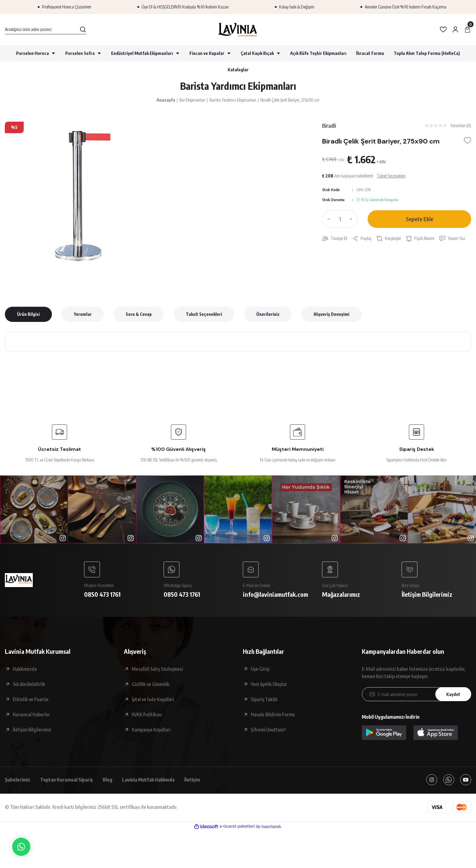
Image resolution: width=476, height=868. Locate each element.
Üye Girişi (260, 669)
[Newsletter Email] (416, 694)
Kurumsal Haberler (31, 714)
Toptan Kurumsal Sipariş (66, 780)
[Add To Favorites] (467, 140)
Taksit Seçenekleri (204, 314)
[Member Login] (455, 29)
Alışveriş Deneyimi (331, 314)
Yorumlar (83, 314)
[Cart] (467, 29)
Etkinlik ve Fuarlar (31, 699)
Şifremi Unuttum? (268, 730)
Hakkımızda (25, 669)
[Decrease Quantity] (328, 219)
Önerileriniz (268, 314)
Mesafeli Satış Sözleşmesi (157, 669)
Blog (107, 780)
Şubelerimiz (18, 780)
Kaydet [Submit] (453, 694)
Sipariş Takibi (264, 699)
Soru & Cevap (139, 314)
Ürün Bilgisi (28, 314)
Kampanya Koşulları (151, 730)
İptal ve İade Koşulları (153, 699)
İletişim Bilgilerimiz (32, 730)
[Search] (46, 29)
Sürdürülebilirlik (29, 684)
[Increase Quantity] (352, 219)
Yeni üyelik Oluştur (269, 684)
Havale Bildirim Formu (273, 714)
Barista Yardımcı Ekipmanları (238, 86)
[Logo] (238, 30)
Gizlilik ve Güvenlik (151, 684)
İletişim (192, 780)
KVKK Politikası (147, 714)
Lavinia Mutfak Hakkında (148, 780)
